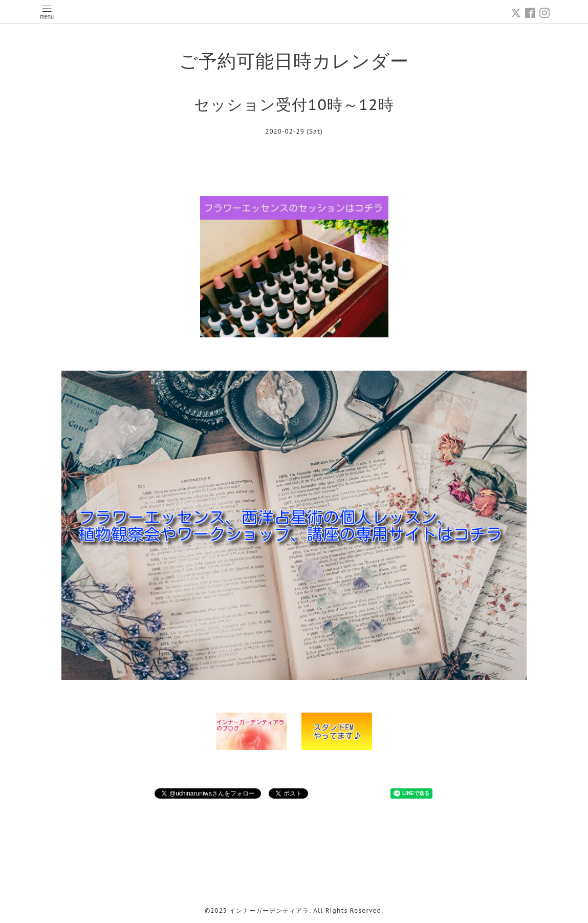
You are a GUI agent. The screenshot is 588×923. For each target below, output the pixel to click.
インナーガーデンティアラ (269, 910)
